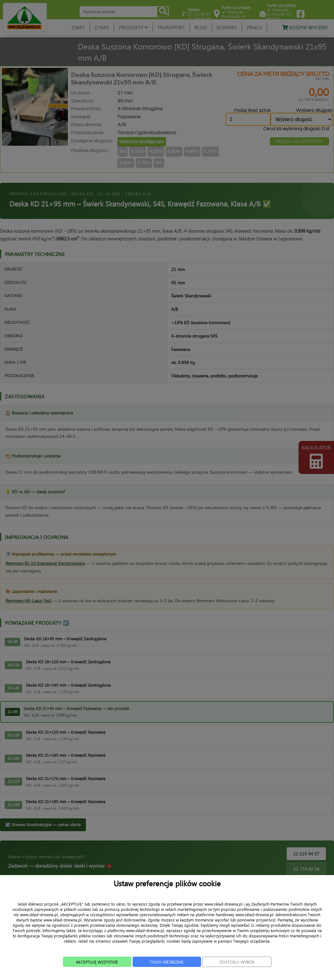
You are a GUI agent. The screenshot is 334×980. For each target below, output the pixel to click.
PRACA (254, 27)
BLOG (201, 27)
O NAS (102, 27)
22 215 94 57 (306, 854)
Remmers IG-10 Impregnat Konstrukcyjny (45, 563)
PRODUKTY (133, 27)
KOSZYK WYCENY (305, 27)
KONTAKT (227, 27)
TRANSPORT (171, 27)
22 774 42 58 (306, 869)
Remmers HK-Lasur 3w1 (29, 601)
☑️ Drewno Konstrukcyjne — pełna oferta (43, 824)
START (78, 27)
